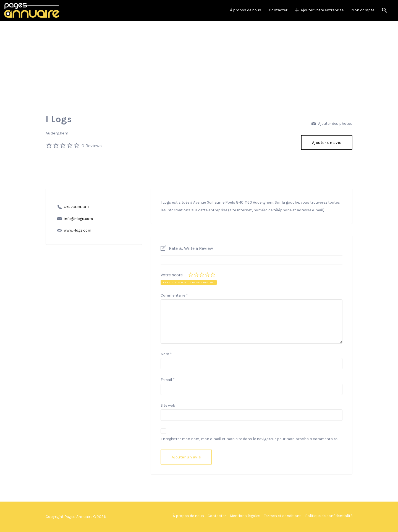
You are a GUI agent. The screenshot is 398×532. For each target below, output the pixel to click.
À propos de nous (246, 10)
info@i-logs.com (78, 219)
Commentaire (174, 295)
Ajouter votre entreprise (322, 10)
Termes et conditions (283, 516)
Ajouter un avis (327, 142)
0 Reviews (92, 146)
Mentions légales (245, 516)
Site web (168, 405)
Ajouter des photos (332, 124)
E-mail (168, 380)
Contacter (278, 10)
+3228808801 (76, 207)
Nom (166, 354)
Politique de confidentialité (329, 516)
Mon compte (363, 10)
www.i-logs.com (78, 230)
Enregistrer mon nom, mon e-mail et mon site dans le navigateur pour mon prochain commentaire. (249, 439)
